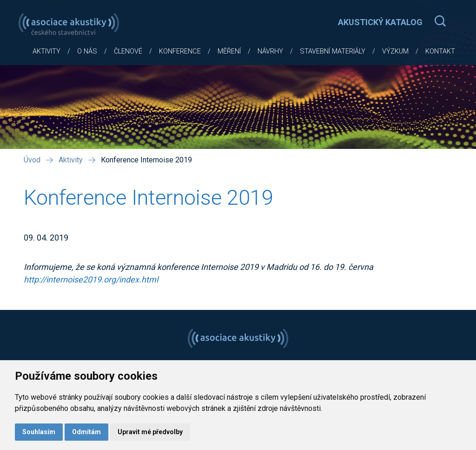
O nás (87, 51)
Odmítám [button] (86, 432)
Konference (180, 51)
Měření (229, 51)
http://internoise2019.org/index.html (91, 279)
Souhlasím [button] (39, 432)
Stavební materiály (333, 51)
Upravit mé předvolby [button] (150, 432)
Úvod (32, 160)
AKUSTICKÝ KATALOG (380, 22)
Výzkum (395, 51)
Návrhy (270, 51)
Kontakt (440, 51)
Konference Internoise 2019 (146, 160)
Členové (128, 51)
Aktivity (46, 51)
